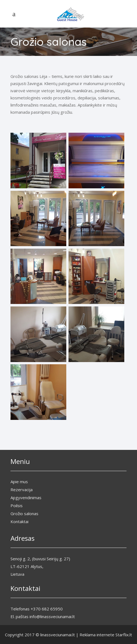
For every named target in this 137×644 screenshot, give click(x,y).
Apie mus (19, 482)
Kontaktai (19, 521)
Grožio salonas (24, 513)
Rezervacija (22, 490)
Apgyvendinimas (26, 498)
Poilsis (17, 506)
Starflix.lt (124, 635)
